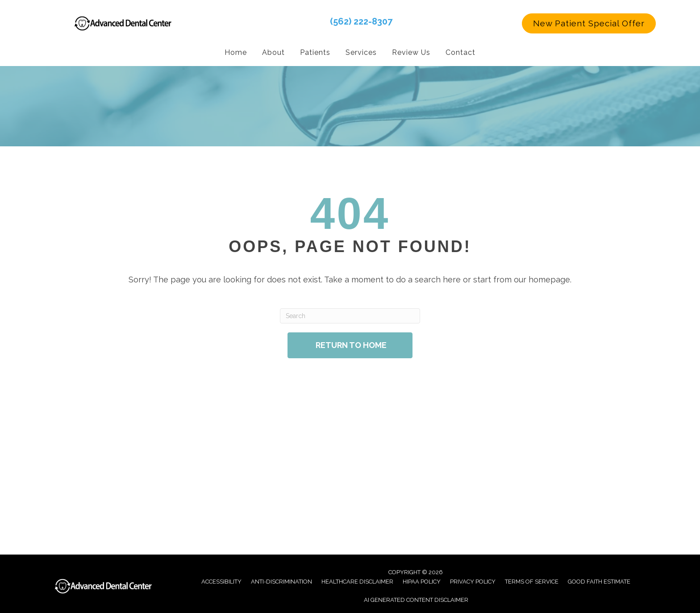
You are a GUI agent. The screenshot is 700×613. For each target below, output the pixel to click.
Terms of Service (532, 581)
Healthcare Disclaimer (357, 581)
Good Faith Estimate (599, 581)
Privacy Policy (473, 581)
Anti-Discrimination (281, 581)
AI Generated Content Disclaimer (416, 599)
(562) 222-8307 (361, 21)
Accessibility (221, 581)
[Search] (350, 315)
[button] (589, 23)
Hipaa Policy (422, 581)
